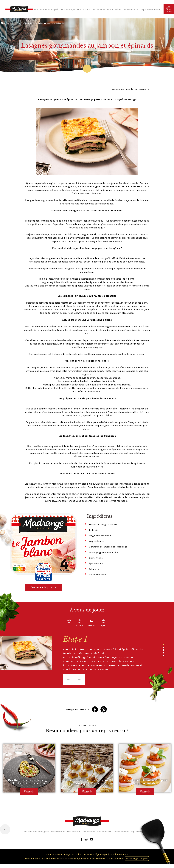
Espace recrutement (151, 9)
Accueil (5, 23)
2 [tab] (163, 647)
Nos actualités (114, 9)
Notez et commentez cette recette (130, 89)
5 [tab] (163, 655)
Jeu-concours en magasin (46, 9)
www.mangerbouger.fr (137, 858)
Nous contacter (131, 9)
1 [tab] (163, 645)
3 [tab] (163, 650)
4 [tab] (163, 653)
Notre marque (68, 9)
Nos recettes (99, 9)
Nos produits (84, 9)
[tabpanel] (104, 653)
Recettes (16, 23)
